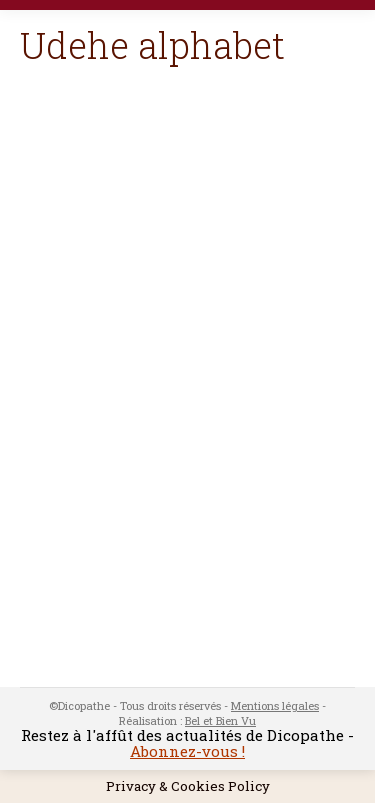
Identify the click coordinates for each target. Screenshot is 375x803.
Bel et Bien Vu (220, 720)
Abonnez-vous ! (187, 751)
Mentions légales (275, 705)
